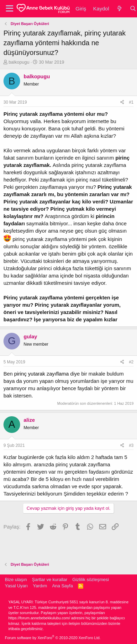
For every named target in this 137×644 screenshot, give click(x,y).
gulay (30, 336)
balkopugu (19, 62)
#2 (131, 362)
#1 (131, 102)
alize (29, 420)
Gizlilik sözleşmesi (90, 579)
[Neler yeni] (119, 9)
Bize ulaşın (16, 579)
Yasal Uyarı (16, 586)
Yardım (40, 586)
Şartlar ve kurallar (50, 579)
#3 (131, 445)
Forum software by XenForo (53, 638)
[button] (10, 9)
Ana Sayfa (62, 586)
